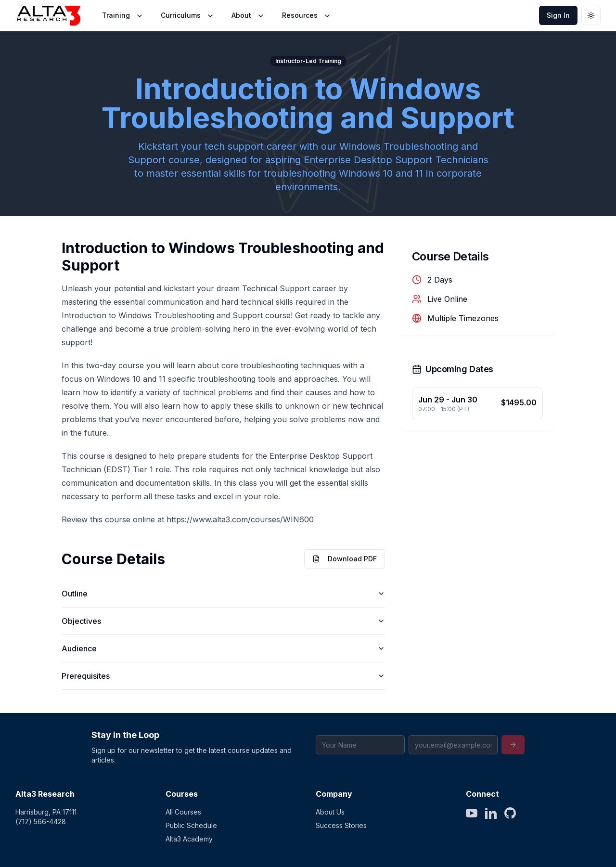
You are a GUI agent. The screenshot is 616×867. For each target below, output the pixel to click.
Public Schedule (191, 825)
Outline (223, 594)
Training (123, 15)
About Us (330, 812)
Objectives (223, 621)
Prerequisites (223, 676)
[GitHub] (510, 813)
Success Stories (341, 825)
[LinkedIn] (491, 813)
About (248, 15)
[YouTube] (472, 813)
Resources (307, 15)
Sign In (558, 15)
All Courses (183, 812)
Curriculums (187, 15)
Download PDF (345, 559)
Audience (223, 648)
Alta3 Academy (189, 839)
